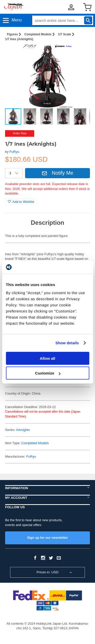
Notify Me (58, 173)
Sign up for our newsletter (48, 538)
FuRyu (14, 152)
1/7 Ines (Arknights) (19, 39)
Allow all (48, 358)
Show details (67, 343)
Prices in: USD (48, 572)
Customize (48, 373)
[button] (81, 53)
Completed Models (38, 34)
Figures (12, 34)
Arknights (23, 430)
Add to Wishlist (21, 202)
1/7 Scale (64, 34)
